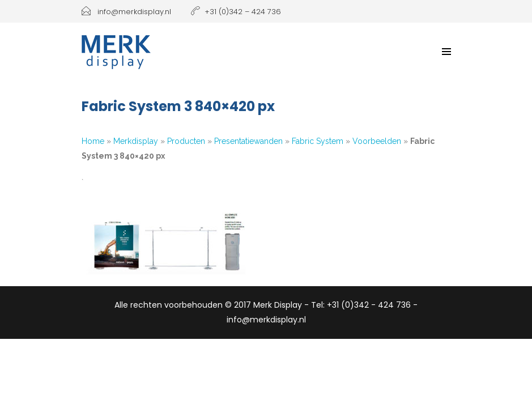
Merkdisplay (136, 141)
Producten (186, 141)
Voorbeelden (377, 141)
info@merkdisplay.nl (126, 12)
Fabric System (318, 141)
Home (93, 141)
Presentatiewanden (248, 141)
